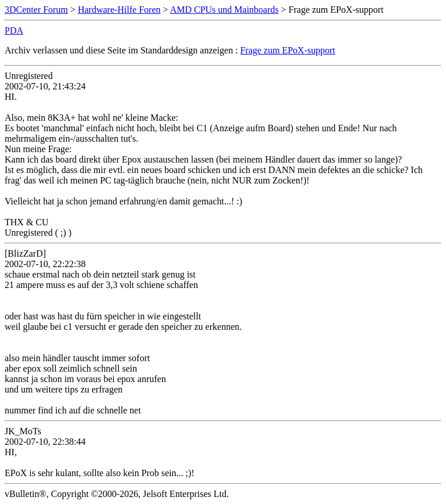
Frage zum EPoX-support (288, 50)
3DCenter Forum (36, 10)
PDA (14, 30)
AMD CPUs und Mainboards (224, 10)
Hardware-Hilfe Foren (119, 10)
